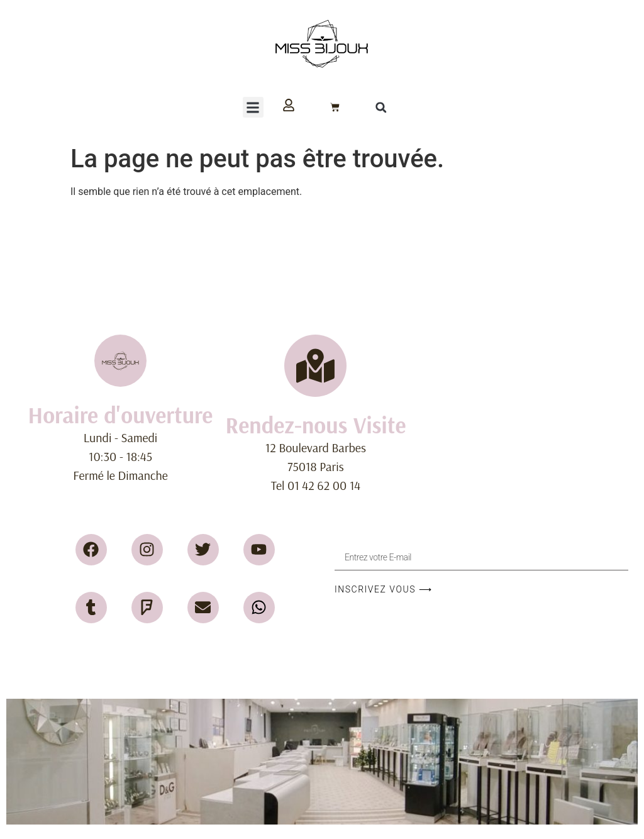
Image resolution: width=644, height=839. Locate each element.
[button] (253, 107)
